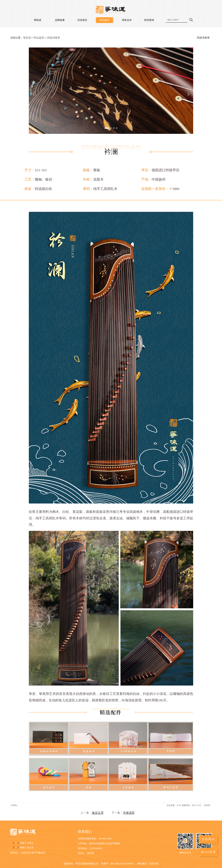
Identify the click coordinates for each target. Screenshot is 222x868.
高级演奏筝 (54, 38)
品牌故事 (60, 20)
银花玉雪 (98, 813)
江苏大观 (154, 864)
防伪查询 (149, 20)
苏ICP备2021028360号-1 (123, 864)
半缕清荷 (129, 813)
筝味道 (38, 20)
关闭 (207, 805)
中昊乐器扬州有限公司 (87, 864)
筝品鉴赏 (105, 20)
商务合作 (127, 20)
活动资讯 (82, 20)
